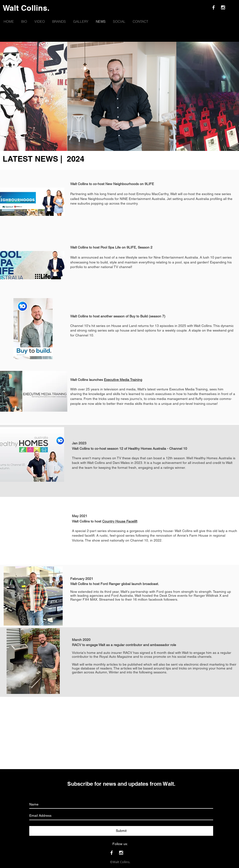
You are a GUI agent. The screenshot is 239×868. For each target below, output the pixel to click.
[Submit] (121, 831)
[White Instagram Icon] (223, 7)
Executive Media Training (123, 380)
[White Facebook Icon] (214, 7)
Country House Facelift (120, 521)
